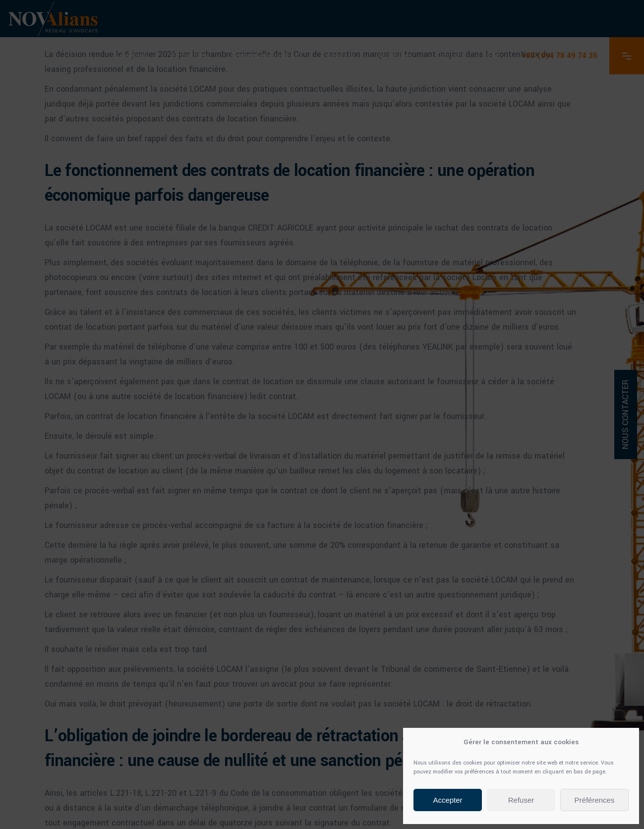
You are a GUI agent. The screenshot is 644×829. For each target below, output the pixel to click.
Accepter (447, 800)
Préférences (595, 800)
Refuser (521, 800)
